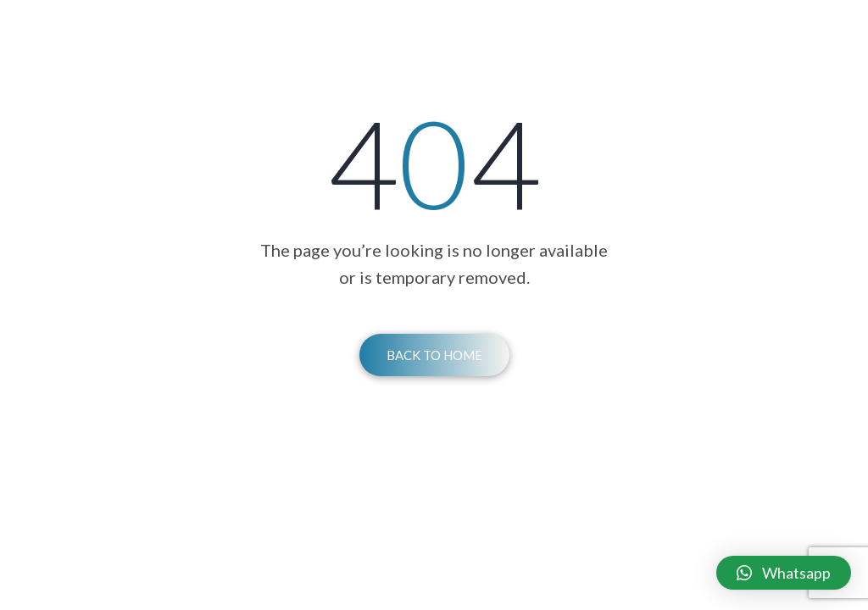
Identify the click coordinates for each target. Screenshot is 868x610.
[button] (784, 573)
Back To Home (434, 355)
